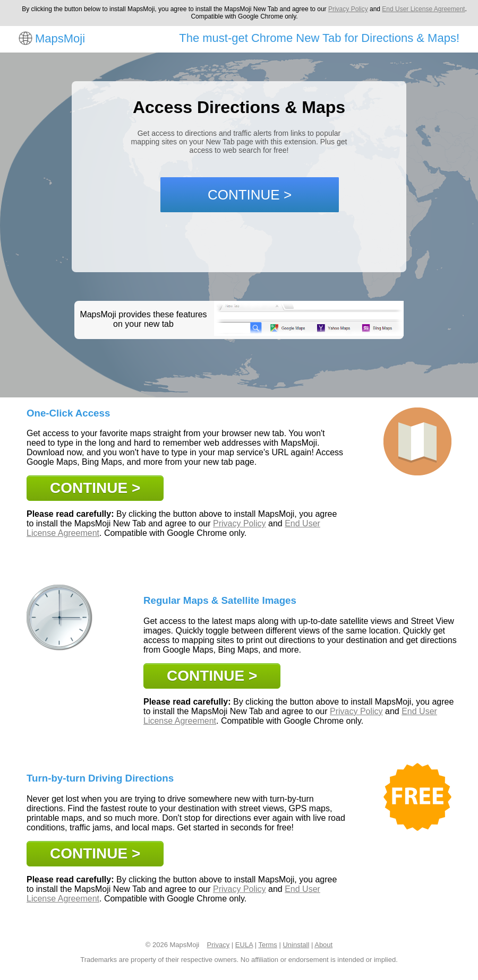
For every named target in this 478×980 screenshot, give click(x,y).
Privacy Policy (348, 9)
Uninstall (296, 945)
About (323, 945)
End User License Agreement (423, 9)
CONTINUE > (250, 195)
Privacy (219, 945)
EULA (244, 945)
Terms (267, 945)
